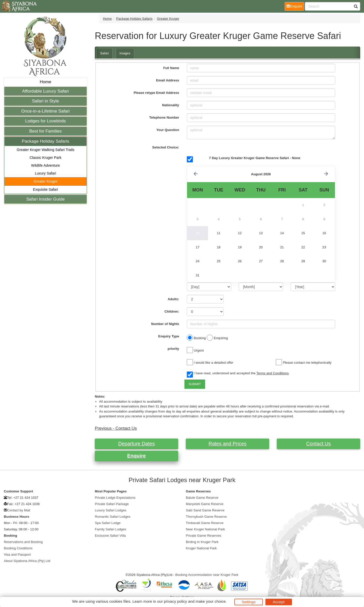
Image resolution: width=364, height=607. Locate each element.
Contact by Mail (19, 510)
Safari (105, 53)
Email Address (168, 80)
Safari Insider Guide (45, 199)
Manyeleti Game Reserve (205, 504)
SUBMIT (195, 384)
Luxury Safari (45, 173)
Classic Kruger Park (45, 158)
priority (173, 349)
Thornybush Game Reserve (206, 517)
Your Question (168, 130)
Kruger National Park (201, 548)
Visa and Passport (17, 555)
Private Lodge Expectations (115, 498)
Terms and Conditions (272, 373)
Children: (172, 311)
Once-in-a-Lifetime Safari (45, 111)
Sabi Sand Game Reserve (205, 510)
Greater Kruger (46, 181)
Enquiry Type (169, 336)
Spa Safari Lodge (108, 523)
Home (45, 82)
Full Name (171, 68)
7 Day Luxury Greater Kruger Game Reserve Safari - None (255, 158)
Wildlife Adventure (45, 165)
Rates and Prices (227, 444)
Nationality (171, 105)
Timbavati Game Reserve (205, 523)
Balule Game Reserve (202, 498)
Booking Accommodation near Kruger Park (207, 575)
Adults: (173, 299)
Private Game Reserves (203, 536)
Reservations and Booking (23, 542)
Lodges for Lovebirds (46, 121)
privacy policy (175, 601)
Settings (249, 602)
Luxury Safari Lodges (111, 510)
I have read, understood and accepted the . (238, 374)
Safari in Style (45, 101)
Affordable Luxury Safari (45, 91)
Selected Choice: (166, 147)
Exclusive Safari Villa (110, 536)
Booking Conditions (18, 548)
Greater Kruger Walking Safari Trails (45, 150)
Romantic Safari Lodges (113, 517)
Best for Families (45, 131)
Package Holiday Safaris (45, 141)
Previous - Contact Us (116, 428)
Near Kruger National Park (205, 529)
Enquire (136, 456)
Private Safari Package (112, 504)
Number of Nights (165, 324)
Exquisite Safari (46, 189)
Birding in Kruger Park (202, 542)
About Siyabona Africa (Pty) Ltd (27, 561)
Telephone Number (164, 117)
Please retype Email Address (156, 93)
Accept (279, 602)
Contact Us (318, 444)
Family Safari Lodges (110, 529)
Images (125, 53)
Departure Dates (137, 444)
